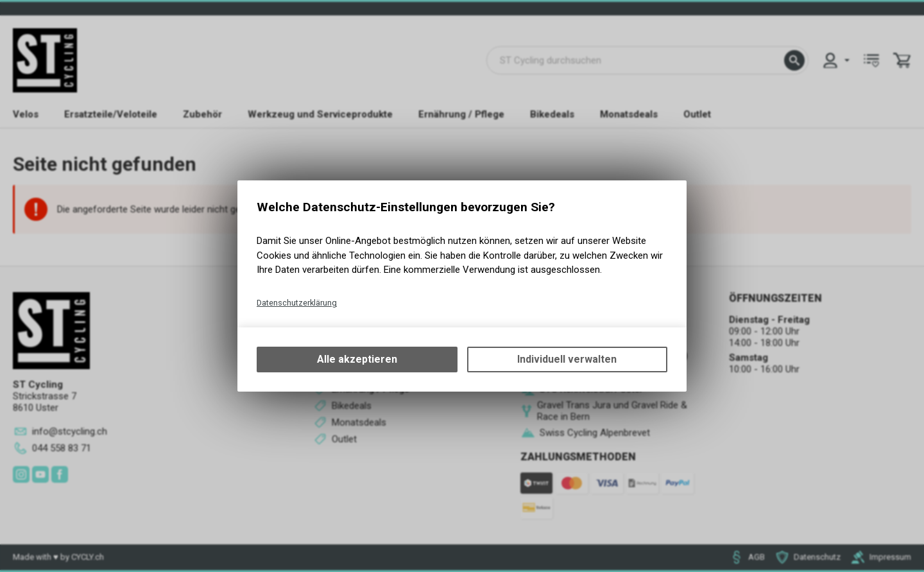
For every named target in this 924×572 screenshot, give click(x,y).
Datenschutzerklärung (297, 303)
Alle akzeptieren (357, 359)
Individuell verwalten (567, 359)
